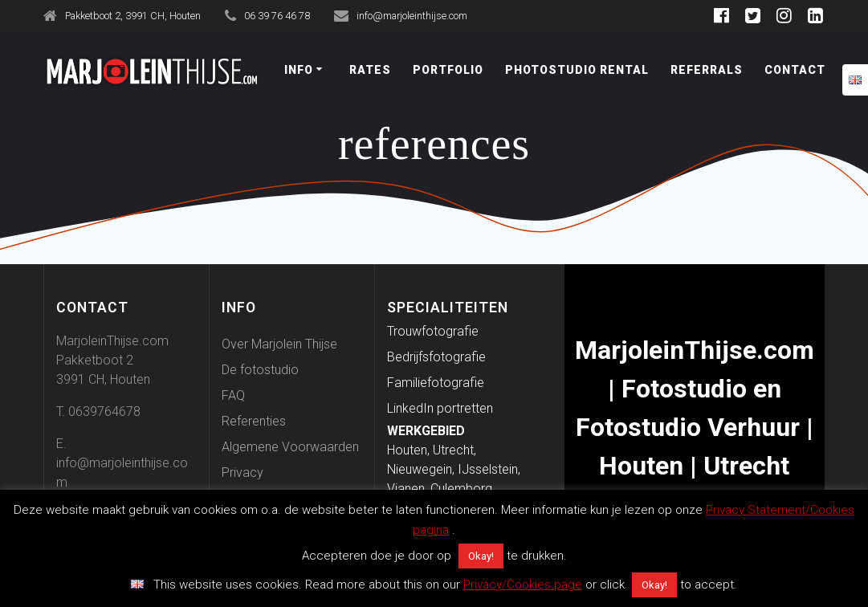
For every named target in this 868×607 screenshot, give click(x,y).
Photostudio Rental (577, 70)
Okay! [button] (481, 556)
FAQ (233, 395)
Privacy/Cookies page (523, 585)
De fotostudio (260, 370)
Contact (795, 70)
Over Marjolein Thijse (279, 344)
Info (299, 70)
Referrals (707, 70)
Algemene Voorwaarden (290, 447)
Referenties (254, 421)
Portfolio (448, 70)
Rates (370, 70)
